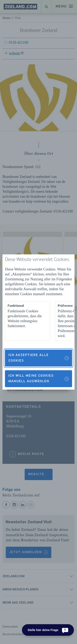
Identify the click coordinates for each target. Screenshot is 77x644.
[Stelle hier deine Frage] (48, 630)
